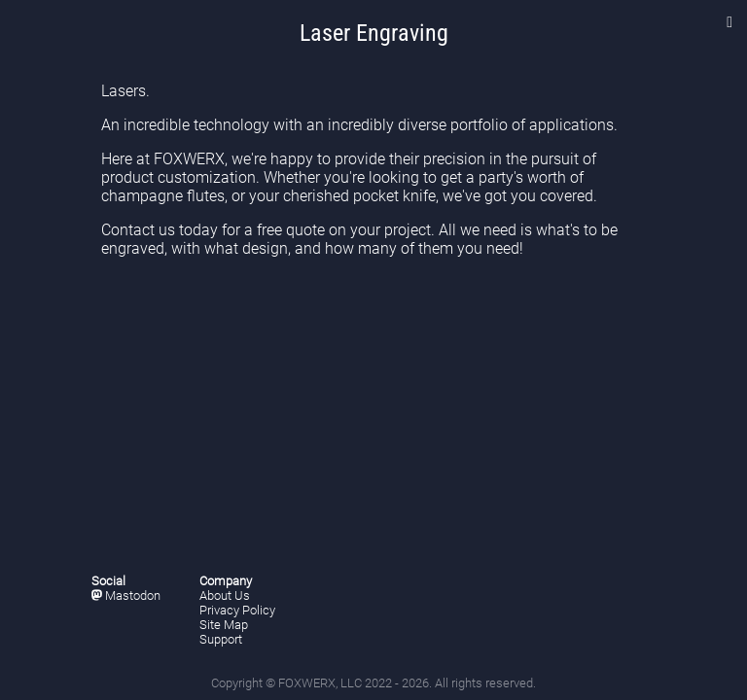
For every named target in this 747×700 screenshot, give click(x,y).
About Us (225, 595)
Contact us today (160, 230)
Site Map (224, 625)
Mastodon (126, 595)
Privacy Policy (237, 610)
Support (221, 639)
